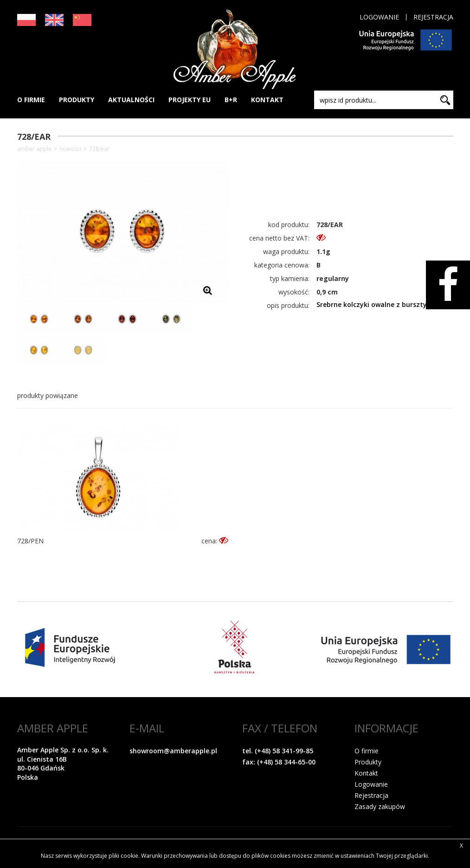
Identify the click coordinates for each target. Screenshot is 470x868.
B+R (231, 100)
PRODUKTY (77, 100)
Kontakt (366, 773)
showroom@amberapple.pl (173, 751)
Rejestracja (433, 17)
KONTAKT (267, 100)
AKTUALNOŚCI (131, 100)
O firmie (367, 751)
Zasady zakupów (380, 806)
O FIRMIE (31, 100)
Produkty (368, 762)
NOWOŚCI (70, 149)
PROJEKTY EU (190, 100)
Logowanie (379, 17)
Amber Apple (34, 149)
